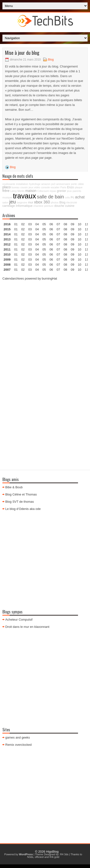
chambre (38, 206)
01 (16, 224)
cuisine (70, 206)
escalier (55, 187)
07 (58, 234)
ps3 (53, 184)
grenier (62, 191)
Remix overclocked (18, 745)
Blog (51, 60)
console (45, 187)
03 (30, 224)
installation (22, 184)
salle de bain (50, 197)
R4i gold (54, 857)
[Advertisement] (45, 330)
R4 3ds (64, 854)
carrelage (9, 206)
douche (59, 206)
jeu (13, 202)
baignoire (22, 202)
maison (31, 191)
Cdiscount (43, 191)
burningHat (49, 278)
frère (6, 191)
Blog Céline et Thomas (21, 494)
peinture (49, 206)
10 (79, 244)
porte (74, 184)
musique (7, 197)
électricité (72, 202)
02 (23, 224)
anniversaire (63, 184)
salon (5, 202)
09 (72, 229)
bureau (15, 187)
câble (81, 184)
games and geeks (18, 737)
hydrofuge (35, 184)
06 (51, 234)
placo (6, 187)
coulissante (9, 184)
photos (55, 202)
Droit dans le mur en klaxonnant (27, 627)
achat (80, 197)
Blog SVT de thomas (20, 502)
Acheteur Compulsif (19, 620)
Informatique (24, 206)
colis (67, 197)
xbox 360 (42, 202)
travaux (24, 196)
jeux (69, 191)
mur (31, 202)
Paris (63, 187)
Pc (73, 197)
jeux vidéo (34, 187)
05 (44, 239)
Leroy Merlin (17, 191)
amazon (46, 184)
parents (77, 191)
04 (37, 224)
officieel (39, 857)
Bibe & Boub (14, 487)
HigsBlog (52, 852)
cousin (24, 187)
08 (65, 234)
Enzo (71, 187)
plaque (79, 187)
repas (53, 191)
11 (87, 244)
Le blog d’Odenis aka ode (23, 509)
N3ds (30, 857)
